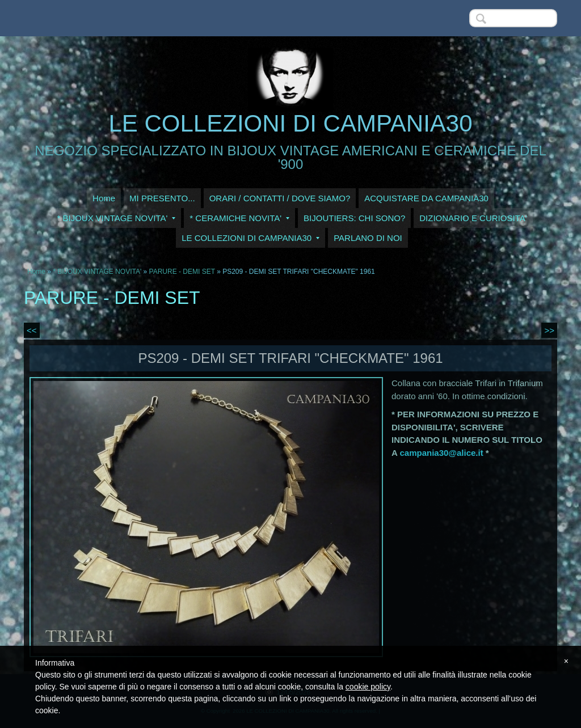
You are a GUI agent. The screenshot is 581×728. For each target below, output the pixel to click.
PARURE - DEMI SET (182, 272)
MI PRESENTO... (162, 198)
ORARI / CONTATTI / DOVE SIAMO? (280, 198)
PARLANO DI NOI (368, 238)
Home (104, 198)
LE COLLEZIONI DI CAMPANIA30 (290, 123)
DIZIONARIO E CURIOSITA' (473, 218)
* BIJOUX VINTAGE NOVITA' (116, 218)
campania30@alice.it (441, 453)
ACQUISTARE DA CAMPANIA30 (426, 198)
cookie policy (368, 687)
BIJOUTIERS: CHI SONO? (354, 218)
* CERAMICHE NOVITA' (239, 218)
